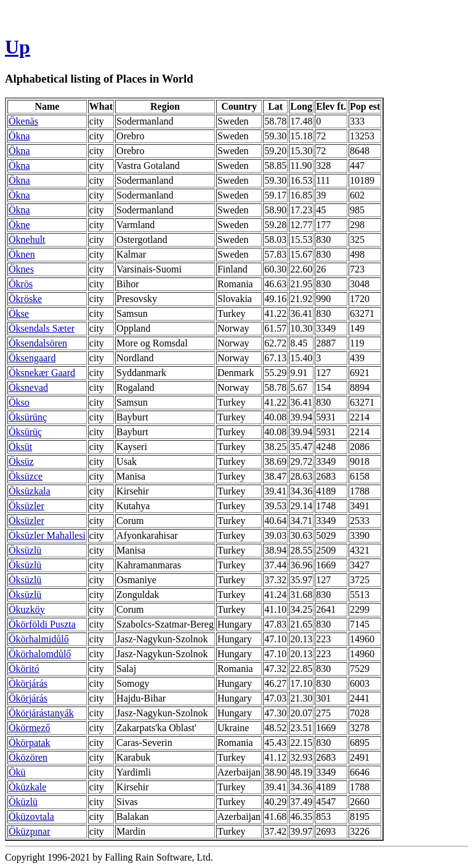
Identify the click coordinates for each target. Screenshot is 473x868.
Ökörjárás (28, 683)
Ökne (19, 225)
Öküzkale (27, 787)
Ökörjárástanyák (41, 713)
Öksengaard (32, 358)
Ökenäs (23, 121)
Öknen (22, 254)
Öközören (28, 757)
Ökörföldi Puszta (42, 624)
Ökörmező (30, 728)
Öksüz (21, 461)
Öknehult (27, 240)
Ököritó (24, 669)
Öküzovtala (31, 817)
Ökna (19, 136)
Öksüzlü (25, 550)
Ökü (17, 772)
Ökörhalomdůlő (40, 654)
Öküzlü (23, 802)
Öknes (21, 269)
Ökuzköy (27, 609)
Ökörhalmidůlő (39, 639)
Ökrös (21, 284)
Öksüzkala (30, 491)
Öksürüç (25, 432)
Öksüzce (26, 476)
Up (18, 47)
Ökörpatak (30, 743)
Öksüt (20, 447)
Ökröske (25, 299)
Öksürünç (28, 417)
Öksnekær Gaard (42, 373)
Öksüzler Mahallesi (47, 535)
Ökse (19, 313)
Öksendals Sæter (42, 328)
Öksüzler (26, 506)
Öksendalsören (38, 343)
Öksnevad (28, 387)
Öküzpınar (30, 831)
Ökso (19, 402)
